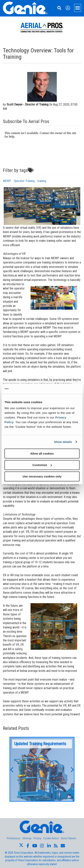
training (42, 181)
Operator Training (24, 181)
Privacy (37, 838)
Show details (63, 442)
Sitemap (27, 838)
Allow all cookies (42, 453)
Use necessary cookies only (42, 476)
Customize (42, 465)
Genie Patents (69, 838)
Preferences (14, 838)
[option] (42, 769)
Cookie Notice (51, 838)
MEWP (7, 181)
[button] (11, 769)
